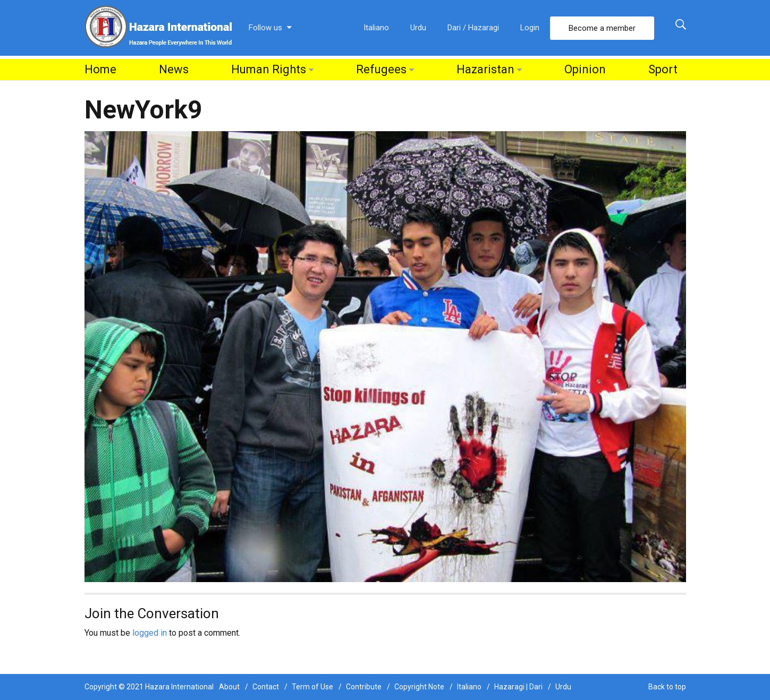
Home (100, 69)
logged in (150, 633)
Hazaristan (485, 69)
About (229, 687)
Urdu (418, 28)
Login (530, 28)
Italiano (376, 28)
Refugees (381, 69)
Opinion (585, 69)
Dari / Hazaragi (473, 28)
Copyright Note (419, 687)
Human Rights (269, 69)
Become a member (602, 28)
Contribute (364, 687)
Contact (266, 687)
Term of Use (312, 687)
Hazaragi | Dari (518, 687)
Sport (663, 69)
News (174, 69)
